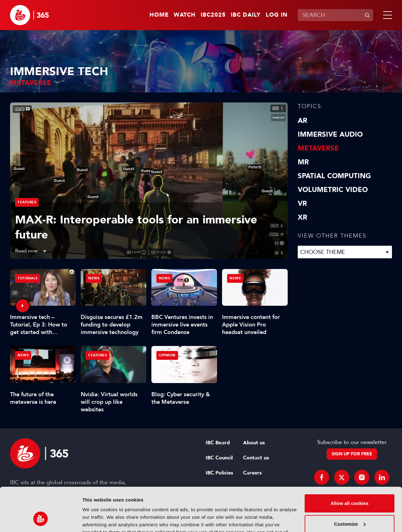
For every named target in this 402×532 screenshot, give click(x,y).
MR (303, 162)
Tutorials (28, 278)
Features (27, 202)
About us (254, 443)
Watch (185, 15)
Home (159, 15)
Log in (277, 15)
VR (302, 204)
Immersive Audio (330, 134)
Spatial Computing (334, 176)
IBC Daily (246, 15)
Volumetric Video (333, 190)
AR (302, 121)
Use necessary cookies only (350, 507)
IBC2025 (213, 15)
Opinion (167, 355)
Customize (350, 486)
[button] (386, 15)
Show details (97, 520)
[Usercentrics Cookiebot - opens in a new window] (41, 520)
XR (302, 217)
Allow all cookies (350, 466)
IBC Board (218, 443)
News (94, 278)
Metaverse (318, 148)
